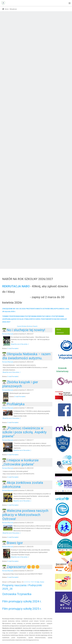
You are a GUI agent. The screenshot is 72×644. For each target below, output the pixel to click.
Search (35, 326)
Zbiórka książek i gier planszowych (20, 384)
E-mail (9, 348)
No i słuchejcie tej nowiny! (26, 330)
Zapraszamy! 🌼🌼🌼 (23, 567)
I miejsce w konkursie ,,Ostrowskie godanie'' (20, 462)
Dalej (38, 582)
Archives (30, 326)
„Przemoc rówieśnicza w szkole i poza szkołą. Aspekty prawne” (24, 432)
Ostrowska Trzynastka (17, 594)
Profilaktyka (16, 404)
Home (5, 9)
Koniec (42, 582)
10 (35, 582)
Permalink (15, 348)
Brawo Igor (15, 543)
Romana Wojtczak (8, 334)
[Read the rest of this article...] (20, 344)
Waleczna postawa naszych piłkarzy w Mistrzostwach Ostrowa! (25, 515)
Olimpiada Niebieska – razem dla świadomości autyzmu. (26, 356)
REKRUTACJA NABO (16, 286)
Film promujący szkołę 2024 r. (22, 601)
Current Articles (22, 326)
